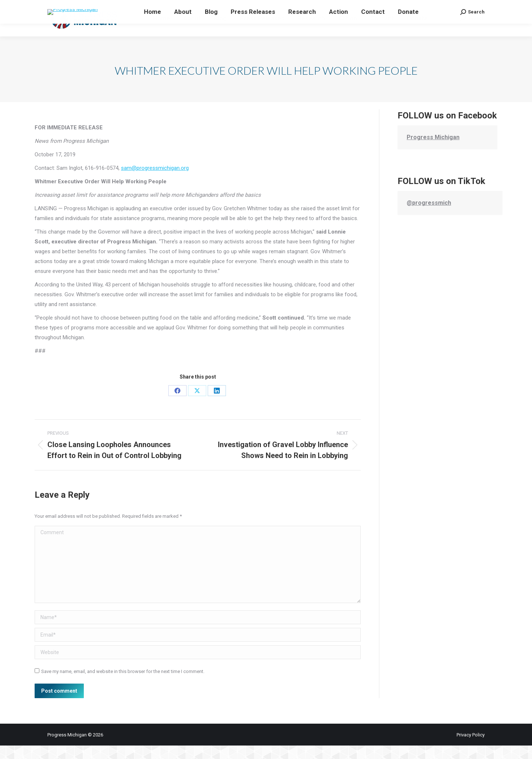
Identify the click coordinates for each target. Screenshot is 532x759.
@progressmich (429, 216)
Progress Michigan (433, 151)
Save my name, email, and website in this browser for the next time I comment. (123, 685)
